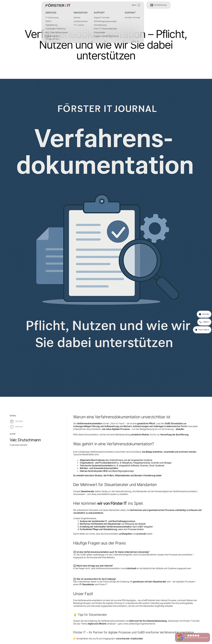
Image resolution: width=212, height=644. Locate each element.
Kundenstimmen (81, 21)
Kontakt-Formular (132, 18)
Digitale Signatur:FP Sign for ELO (53, 38)
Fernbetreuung (100, 25)
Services (51, 13)
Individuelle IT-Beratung (55, 29)
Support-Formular (102, 18)
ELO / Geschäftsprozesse (57, 32)
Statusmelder (100, 32)
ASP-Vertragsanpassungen (105, 21)
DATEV (48, 21)
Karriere (77, 18)
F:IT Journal (79, 25)
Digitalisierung (51, 25)
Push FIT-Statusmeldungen (106, 29)
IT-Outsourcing (52, 18)
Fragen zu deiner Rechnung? (106, 36)
